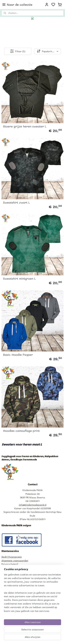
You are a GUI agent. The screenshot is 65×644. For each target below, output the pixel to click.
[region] (32, 594)
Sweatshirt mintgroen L (19, 279)
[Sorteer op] (47, 51)
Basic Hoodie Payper (18, 355)
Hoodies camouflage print (21, 431)
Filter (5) (18, 51)
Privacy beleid (10, 564)
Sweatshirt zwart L (16, 202)
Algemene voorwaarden (15, 561)
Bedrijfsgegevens (12, 557)
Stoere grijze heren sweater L (25, 126)
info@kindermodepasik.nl (33, 505)
